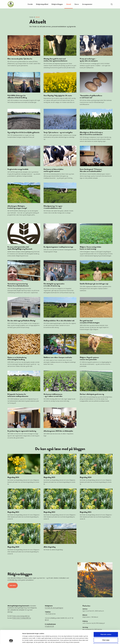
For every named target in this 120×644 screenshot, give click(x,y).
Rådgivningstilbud (42, 4)
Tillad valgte (106, 627)
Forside (30, 4)
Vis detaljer (89, 641)
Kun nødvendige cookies (106, 633)
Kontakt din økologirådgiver (54, 608)
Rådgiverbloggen (57, 4)
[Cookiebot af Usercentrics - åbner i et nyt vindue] (11, 641)
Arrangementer (87, 4)
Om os (77, 4)
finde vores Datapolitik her (21, 616)
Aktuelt (69, 4)
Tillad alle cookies (106, 622)
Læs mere (13, 585)
